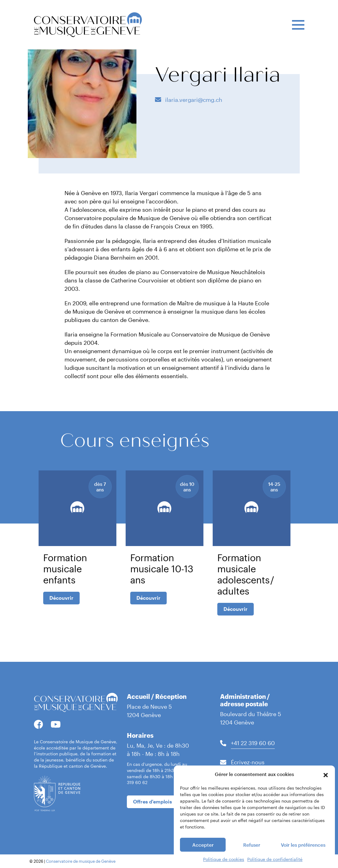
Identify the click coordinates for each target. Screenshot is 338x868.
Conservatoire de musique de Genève (81, 861)
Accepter (203, 853)
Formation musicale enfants (65, 569)
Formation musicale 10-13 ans (162, 569)
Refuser (252, 853)
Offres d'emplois (152, 801)
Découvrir (61, 598)
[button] (326, 783)
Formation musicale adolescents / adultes (246, 574)
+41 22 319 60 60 (253, 743)
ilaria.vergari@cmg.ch (193, 100)
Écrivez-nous (248, 762)
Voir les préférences (303, 853)
